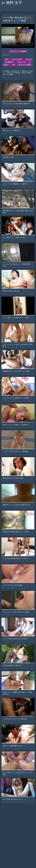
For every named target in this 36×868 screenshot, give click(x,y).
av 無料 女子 (12, 3)
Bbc (7, 59)
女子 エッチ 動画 (25, 65)
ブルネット (21, 62)
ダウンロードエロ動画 (18, 51)
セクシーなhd (17, 59)
